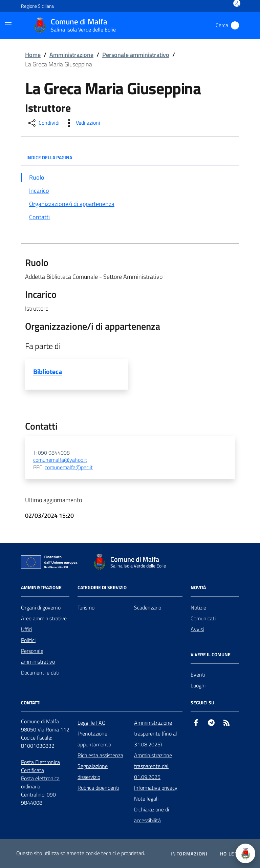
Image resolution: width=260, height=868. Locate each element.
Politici (28, 640)
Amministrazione (71, 55)
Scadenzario (148, 607)
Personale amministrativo (136, 55)
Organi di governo (41, 607)
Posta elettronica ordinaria (40, 782)
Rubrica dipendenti (98, 788)
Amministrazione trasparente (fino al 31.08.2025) (156, 733)
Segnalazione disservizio (93, 771)
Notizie (198, 607)
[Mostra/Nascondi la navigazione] (8, 25)
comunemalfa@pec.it (69, 468)
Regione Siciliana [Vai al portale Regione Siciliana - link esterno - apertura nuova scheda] (37, 6)
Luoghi (198, 685)
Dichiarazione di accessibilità (151, 815)
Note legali (146, 799)
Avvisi (197, 629)
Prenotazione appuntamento (94, 739)
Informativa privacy (156, 788)
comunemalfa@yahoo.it (60, 460)
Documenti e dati (40, 673)
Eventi (198, 675)
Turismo (86, 607)
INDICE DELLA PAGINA (130, 157)
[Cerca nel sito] (235, 25)
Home (33, 55)
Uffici (27, 629)
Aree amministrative (44, 618)
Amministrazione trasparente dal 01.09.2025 (153, 766)
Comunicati (203, 618)
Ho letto (232, 854)
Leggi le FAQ (92, 723)
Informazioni (189, 854)
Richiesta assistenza (100, 755)
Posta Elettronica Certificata (40, 766)
